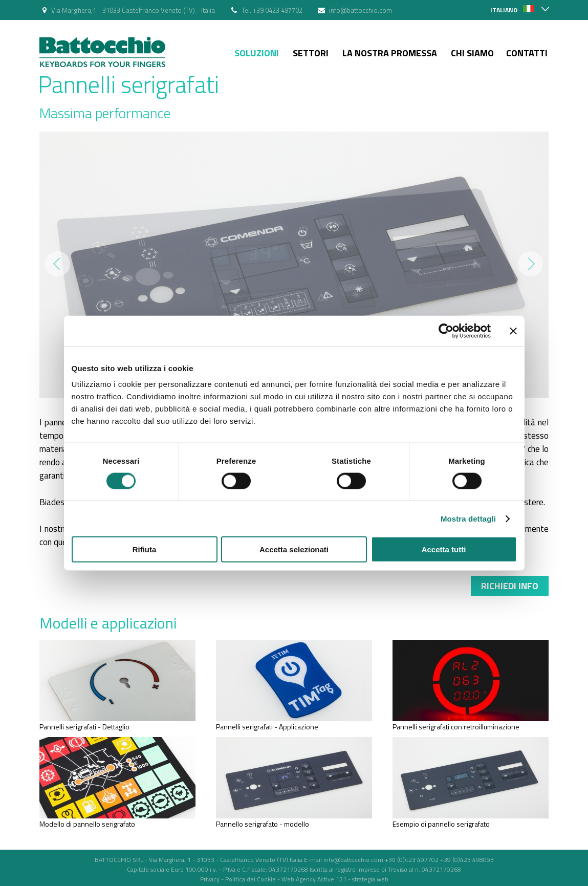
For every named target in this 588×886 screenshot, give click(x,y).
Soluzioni (257, 53)
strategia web (370, 879)
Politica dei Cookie (251, 879)
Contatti (527, 53)
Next (530, 264)
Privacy (210, 879)
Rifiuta (145, 549)
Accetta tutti (444, 549)
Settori (311, 53)
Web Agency (299, 879)
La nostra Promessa (390, 53)
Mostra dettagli (468, 518)
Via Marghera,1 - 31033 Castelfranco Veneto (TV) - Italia (133, 10)
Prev (58, 264)
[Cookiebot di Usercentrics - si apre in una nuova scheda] (446, 331)
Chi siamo (472, 53)
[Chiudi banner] (513, 331)
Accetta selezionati (294, 549)
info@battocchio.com (361, 10)
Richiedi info (510, 586)
